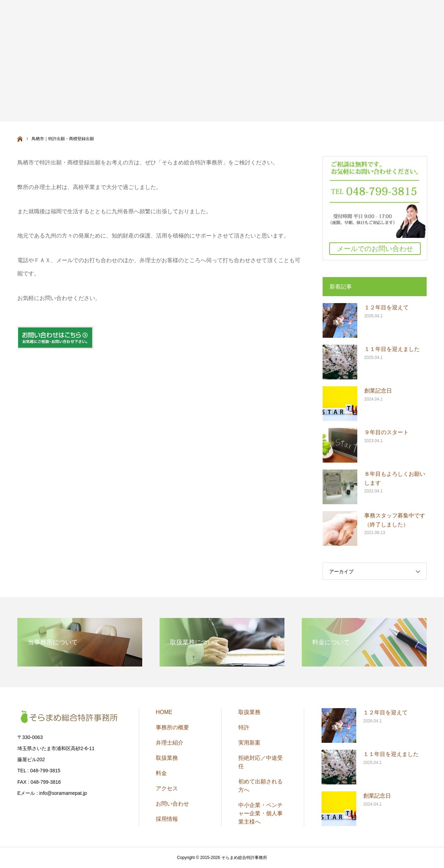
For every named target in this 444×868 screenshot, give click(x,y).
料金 (161, 773)
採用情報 (167, 819)
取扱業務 (167, 758)
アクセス (167, 788)
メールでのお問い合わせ (375, 249)
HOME (164, 712)
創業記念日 (378, 391)
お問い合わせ (172, 804)
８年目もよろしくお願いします (395, 478)
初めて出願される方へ (261, 786)
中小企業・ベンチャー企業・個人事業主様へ (261, 813)
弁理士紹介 (170, 743)
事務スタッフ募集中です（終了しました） (395, 520)
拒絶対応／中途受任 (261, 762)
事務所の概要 (172, 727)
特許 (244, 727)
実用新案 (249, 743)
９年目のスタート (386, 432)
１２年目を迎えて (386, 307)
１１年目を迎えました (392, 349)
